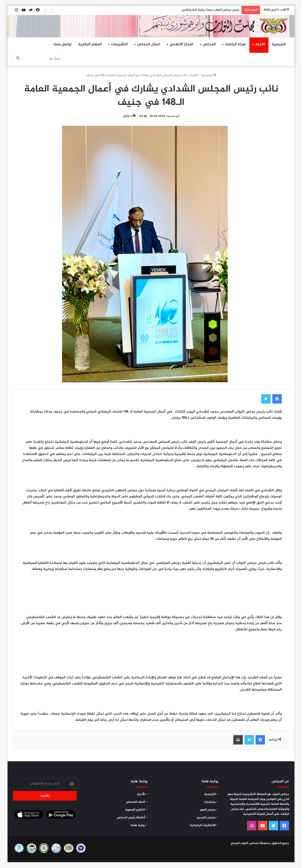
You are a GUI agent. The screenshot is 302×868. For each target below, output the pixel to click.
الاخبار (260, 44)
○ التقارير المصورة (136, 810)
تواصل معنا (63, 44)
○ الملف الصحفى (137, 802)
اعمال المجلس (149, 44)
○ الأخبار (142, 794)
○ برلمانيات (211, 802)
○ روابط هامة (139, 825)
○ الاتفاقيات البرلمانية (204, 825)
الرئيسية (279, 44)
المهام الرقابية (90, 44)
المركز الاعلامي (181, 44)
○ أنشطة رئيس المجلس (132, 818)
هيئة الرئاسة (235, 44)
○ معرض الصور (209, 810)
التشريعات (119, 44)
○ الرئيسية (211, 794)
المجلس (209, 44)
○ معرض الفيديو (208, 818)
